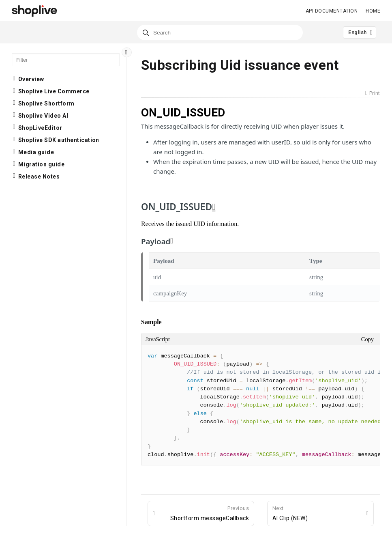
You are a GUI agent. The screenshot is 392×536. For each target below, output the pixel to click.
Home (373, 11)
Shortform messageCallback (210, 513)
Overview (31, 79)
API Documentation (332, 11)
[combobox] (220, 32)
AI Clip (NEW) (290, 513)
